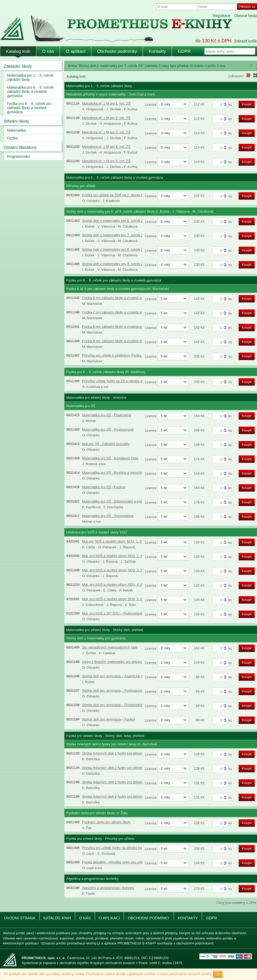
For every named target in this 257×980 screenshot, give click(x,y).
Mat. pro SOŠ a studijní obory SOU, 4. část (115, 585)
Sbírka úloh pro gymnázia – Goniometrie (113, 705)
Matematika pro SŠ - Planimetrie (107, 415)
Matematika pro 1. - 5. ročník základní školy (30, 77)
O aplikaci (76, 51)
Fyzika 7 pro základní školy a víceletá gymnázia (118, 312)
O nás (48, 51)
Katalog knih (18, 51)
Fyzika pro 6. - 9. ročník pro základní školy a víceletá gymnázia (29, 108)
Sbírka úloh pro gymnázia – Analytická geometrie (119, 676)
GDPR (184, 51)
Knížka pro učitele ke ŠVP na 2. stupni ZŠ (114, 195)
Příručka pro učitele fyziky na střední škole (114, 848)
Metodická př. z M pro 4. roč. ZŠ (106, 147)
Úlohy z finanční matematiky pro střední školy (116, 662)
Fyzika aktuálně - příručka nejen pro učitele (115, 862)
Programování (19, 156)
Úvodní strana (20, 918)
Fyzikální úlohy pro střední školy (106, 822)
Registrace (222, 16)
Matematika (16, 130)
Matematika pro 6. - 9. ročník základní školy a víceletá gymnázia (30, 92)
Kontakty (157, 51)
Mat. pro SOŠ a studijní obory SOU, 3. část (115, 570)
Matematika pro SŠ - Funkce (104, 487)
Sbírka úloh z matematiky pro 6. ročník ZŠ (114, 221)
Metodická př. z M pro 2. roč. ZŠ (106, 118)
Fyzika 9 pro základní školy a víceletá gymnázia (118, 341)
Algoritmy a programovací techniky (108, 888)
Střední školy (16, 121)
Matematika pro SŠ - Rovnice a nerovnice (114, 473)
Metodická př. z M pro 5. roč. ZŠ (106, 161)
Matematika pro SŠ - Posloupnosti (108, 429)
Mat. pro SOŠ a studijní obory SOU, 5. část (115, 599)
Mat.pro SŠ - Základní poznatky (106, 444)
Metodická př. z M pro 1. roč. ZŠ (106, 103)
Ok (218, 974)
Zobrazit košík (245, 41)
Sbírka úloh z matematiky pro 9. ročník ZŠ (114, 264)
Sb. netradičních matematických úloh (110, 647)
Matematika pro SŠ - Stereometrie (108, 516)
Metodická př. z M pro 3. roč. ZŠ (106, 132)
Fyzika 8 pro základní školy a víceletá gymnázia (118, 327)
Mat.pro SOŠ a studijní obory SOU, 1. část (114, 541)
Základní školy (18, 66)
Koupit (247, 104)
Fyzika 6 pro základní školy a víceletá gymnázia (118, 298)
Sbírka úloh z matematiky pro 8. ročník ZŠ (114, 249)
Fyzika (12, 138)
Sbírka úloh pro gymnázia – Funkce (109, 719)
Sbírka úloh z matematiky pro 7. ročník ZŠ (114, 235)
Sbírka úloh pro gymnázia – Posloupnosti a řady (118, 691)
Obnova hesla (245, 16)
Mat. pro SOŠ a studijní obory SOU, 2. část (115, 556)
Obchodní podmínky (117, 51)
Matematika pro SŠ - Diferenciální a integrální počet (121, 501)
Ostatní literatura (20, 147)
